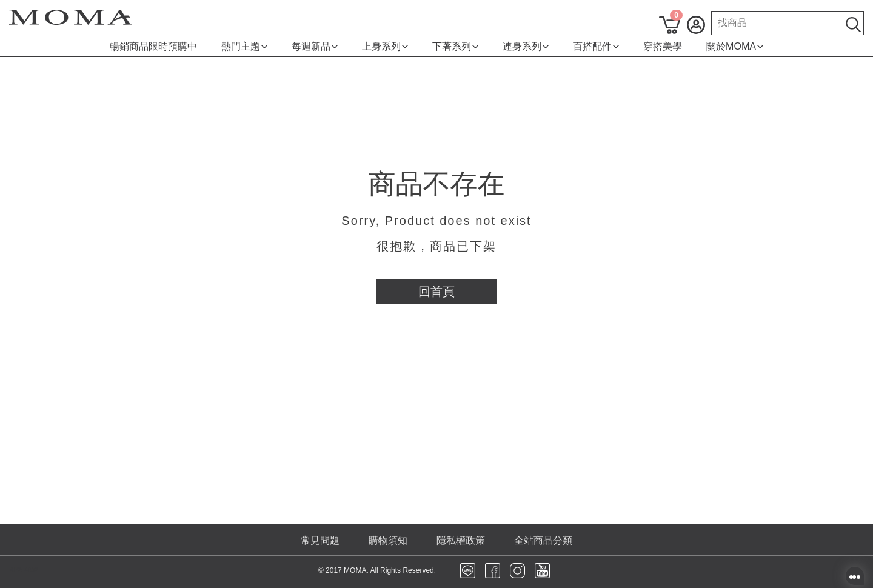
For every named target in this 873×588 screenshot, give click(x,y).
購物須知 (388, 540)
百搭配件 (596, 46)
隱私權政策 (461, 540)
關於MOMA (735, 46)
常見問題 (320, 540)
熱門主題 (244, 46)
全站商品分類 (543, 540)
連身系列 (526, 46)
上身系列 (385, 46)
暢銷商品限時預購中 (153, 46)
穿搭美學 (663, 46)
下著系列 (455, 46)
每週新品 (315, 46)
